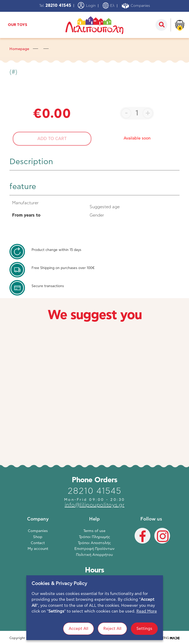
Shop (38, 537)
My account (38, 549)
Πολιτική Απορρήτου (94, 555)
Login (87, 6)
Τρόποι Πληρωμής (94, 537)
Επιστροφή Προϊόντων (94, 549)
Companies (136, 6)
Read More (147, 627)
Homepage (19, 49)
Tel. (55, 6)
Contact (38, 543)
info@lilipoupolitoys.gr (95, 505)
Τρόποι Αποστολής (94, 543)
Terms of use (94, 531)
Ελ (108, 6)
